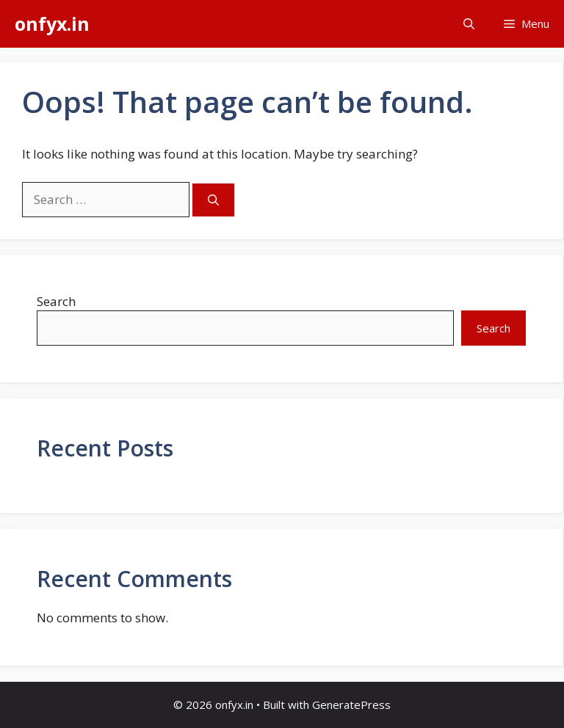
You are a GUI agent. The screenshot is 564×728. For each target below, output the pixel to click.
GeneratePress (351, 705)
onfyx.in (52, 23)
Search (56, 301)
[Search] (213, 200)
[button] (469, 24)
